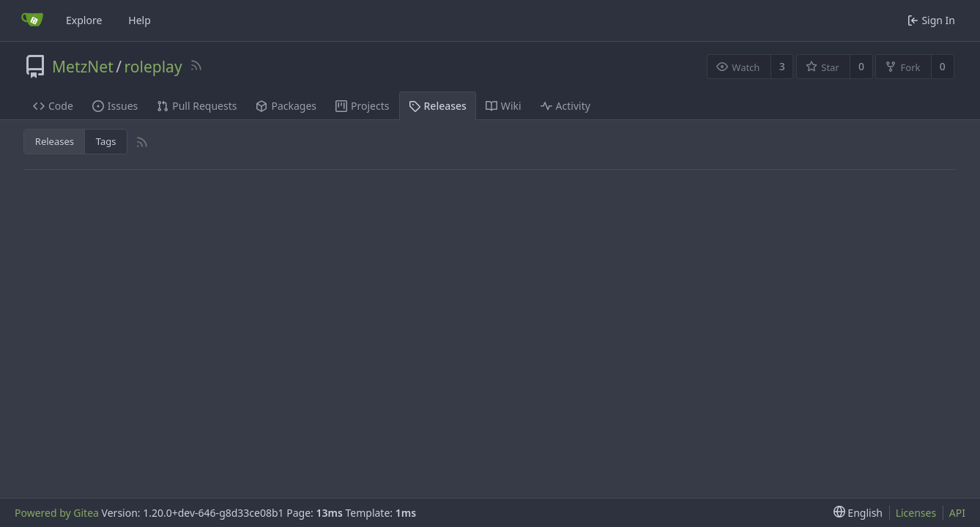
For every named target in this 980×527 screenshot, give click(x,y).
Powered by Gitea (57, 513)
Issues (115, 106)
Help (140, 20)
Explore (84, 20)
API (957, 513)
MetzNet (83, 67)
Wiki (504, 106)
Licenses (916, 513)
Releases (438, 106)
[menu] (858, 513)
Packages (286, 106)
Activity (565, 106)
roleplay (153, 67)
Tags (106, 141)
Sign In (931, 20)
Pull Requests (197, 106)
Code (53, 106)
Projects (362, 106)
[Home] (32, 20)
